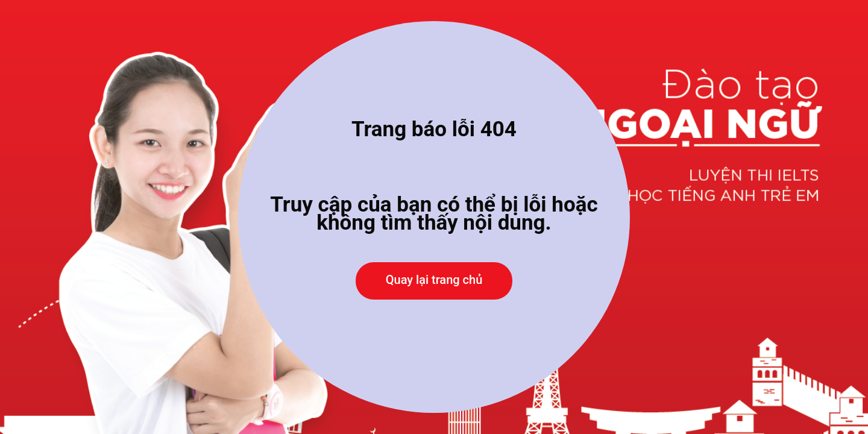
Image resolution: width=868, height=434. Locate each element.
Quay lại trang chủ (434, 280)
